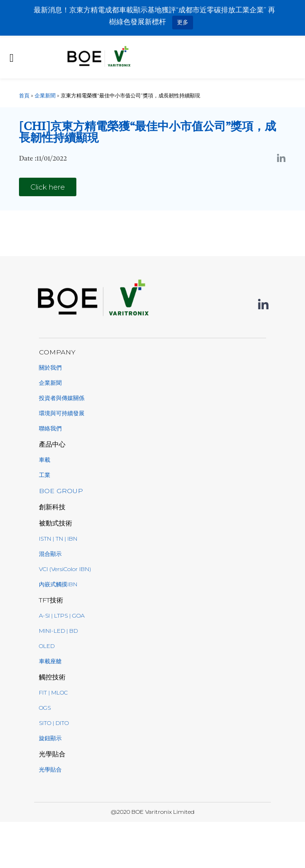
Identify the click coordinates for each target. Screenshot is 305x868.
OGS (45, 708)
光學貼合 (50, 769)
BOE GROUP (61, 491)
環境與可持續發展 (62, 413)
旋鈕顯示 (50, 738)
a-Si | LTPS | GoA (62, 615)
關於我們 (50, 367)
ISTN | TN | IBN (58, 539)
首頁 (24, 95)
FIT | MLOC (53, 692)
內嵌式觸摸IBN (58, 584)
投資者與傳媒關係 (62, 398)
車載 (45, 460)
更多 (183, 22)
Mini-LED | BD (58, 631)
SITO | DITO (54, 723)
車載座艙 (50, 661)
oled (47, 646)
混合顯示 (50, 554)
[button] (48, 187)
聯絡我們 (50, 428)
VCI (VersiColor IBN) (65, 569)
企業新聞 (45, 95)
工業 (45, 475)
